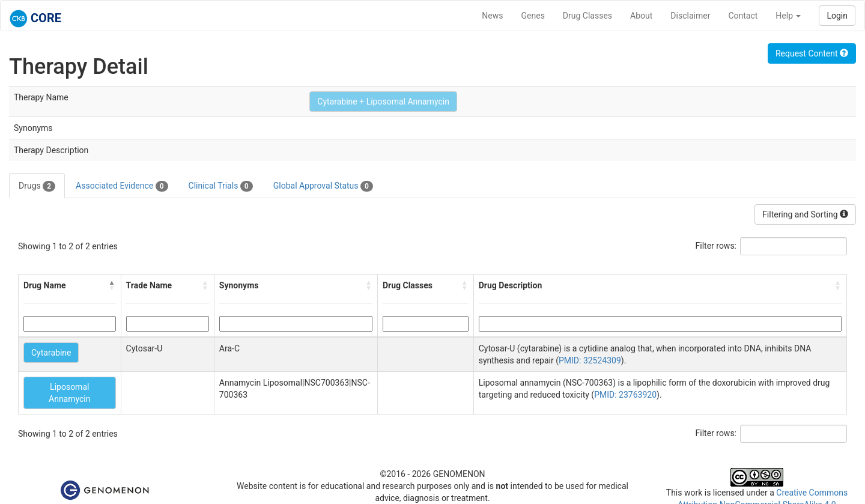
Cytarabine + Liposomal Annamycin (383, 102)
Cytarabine (51, 353)
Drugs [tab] (37, 186)
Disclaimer (690, 16)
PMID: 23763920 (625, 395)
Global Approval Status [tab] (323, 186)
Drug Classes (587, 16)
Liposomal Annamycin (70, 393)
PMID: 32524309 (590, 360)
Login (837, 16)
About (641, 16)
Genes (533, 16)
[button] (112, 285)
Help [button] (788, 16)
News (492, 16)
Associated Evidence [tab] (122, 186)
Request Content (812, 53)
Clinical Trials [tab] (221, 186)
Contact (743, 16)
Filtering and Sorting (805, 214)
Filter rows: (716, 246)
